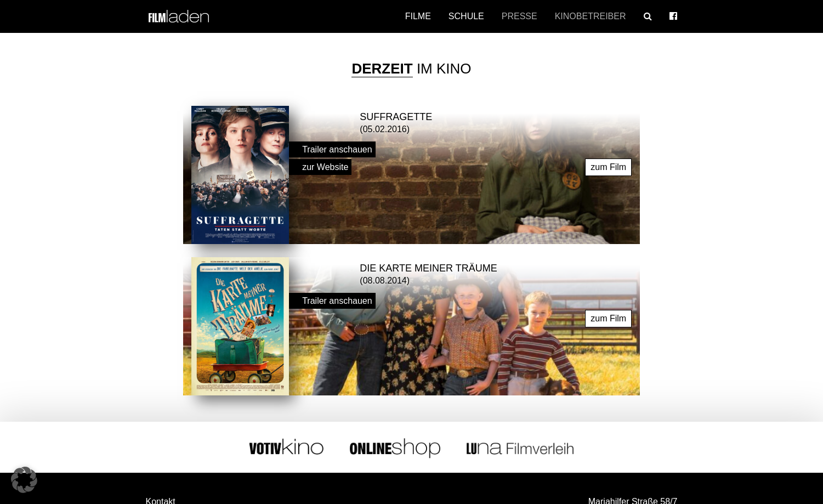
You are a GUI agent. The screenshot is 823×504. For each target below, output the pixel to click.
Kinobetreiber (591, 16)
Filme (418, 16)
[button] (24, 480)
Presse (520, 16)
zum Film (608, 164)
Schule (466, 16)
